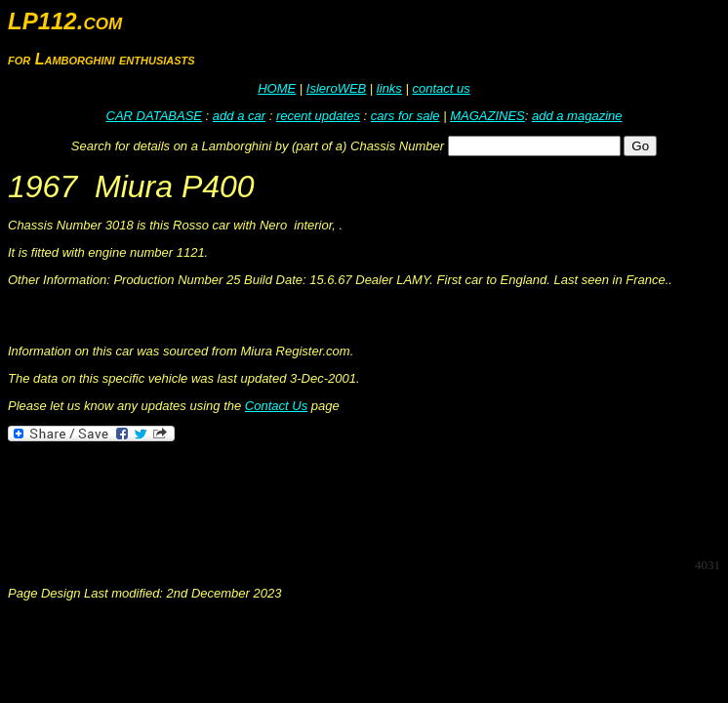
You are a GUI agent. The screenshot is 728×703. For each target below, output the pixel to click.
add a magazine (577, 116)
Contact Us (276, 406)
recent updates (318, 116)
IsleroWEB (336, 88)
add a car (239, 116)
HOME (277, 88)
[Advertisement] (363, 498)
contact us (441, 88)
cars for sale (405, 116)
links (389, 88)
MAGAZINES (487, 116)
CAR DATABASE (154, 116)
